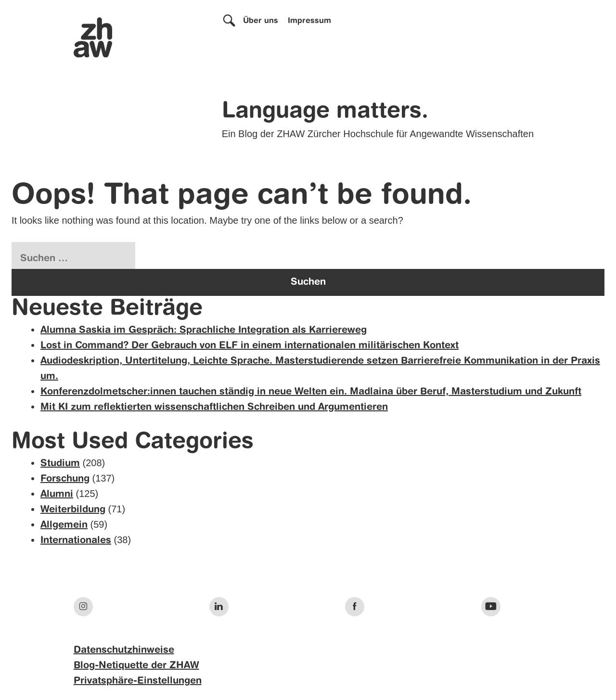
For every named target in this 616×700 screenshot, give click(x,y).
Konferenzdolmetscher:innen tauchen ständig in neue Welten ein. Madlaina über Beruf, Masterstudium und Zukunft (311, 392)
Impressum (309, 21)
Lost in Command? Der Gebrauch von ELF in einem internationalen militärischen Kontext (250, 346)
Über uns (261, 21)
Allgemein (64, 525)
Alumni (57, 495)
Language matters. (325, 112)
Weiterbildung (73, 510)
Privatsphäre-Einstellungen (138, 681)
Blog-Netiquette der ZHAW (136, 666)
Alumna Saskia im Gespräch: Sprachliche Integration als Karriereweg (204, 331)
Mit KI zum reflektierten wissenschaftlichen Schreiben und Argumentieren (214, 407)
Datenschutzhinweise (124, 650)
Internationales (76, 541)
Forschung (65, 479)
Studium (60, 464)
